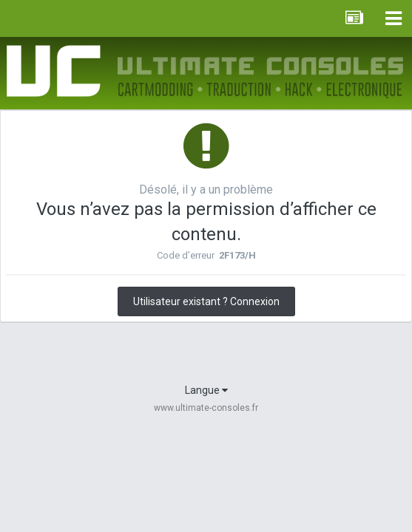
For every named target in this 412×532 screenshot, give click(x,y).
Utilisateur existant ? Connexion (206, 301)
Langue (206, 390)
